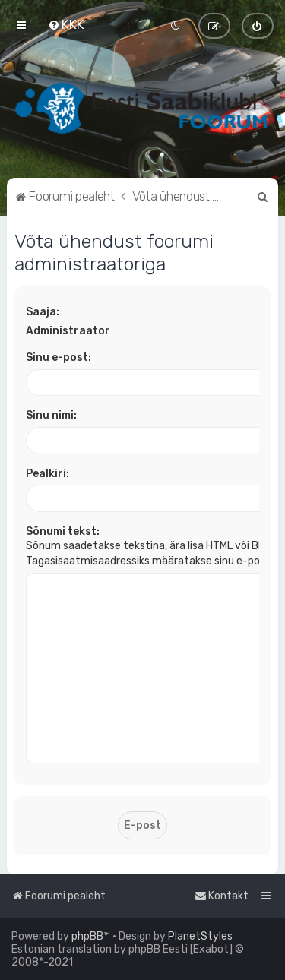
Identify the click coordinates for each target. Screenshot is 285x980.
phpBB (87, 936)
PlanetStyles (200, 936)
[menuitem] (66, 24)
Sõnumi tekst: (63, 531)
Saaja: (43, 312)
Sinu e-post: (59, 357)
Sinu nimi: (51, 415)
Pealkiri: (47, 474)
